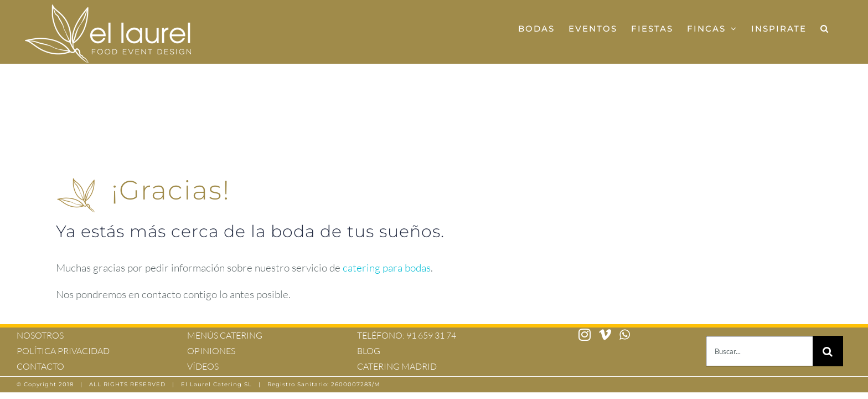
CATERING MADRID (397, 366)
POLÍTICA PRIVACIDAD (63, 351)
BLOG (369, 351)
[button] (839, 29)
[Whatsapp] (625, 335)
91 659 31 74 (431, 335)
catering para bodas (387, 268)
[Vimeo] (605, 335)
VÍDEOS (203, 366)
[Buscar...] (759, 351)
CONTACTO (40, 366)
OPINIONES (211, 351)
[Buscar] (828, 351)
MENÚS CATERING (225, 335)
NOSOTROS (40, 335)
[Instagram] (585, 335)
